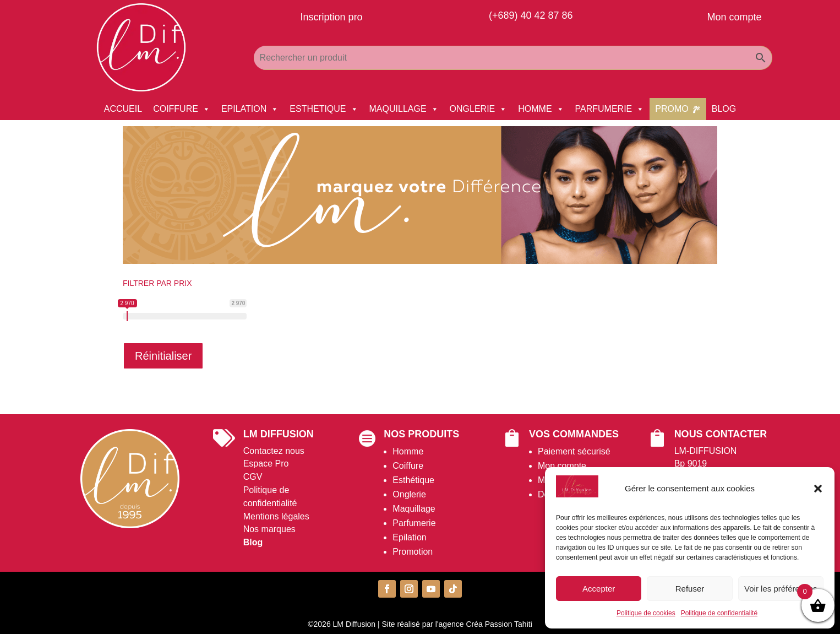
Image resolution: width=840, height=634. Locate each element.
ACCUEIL (123, 109)
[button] (818, 489)
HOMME (541, 109)
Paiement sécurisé (574, 451)
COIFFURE (182, 109)
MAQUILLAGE (404, 109)
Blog (253, 542)
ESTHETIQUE (324, 109)
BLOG (724, 109)
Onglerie (409, 494)
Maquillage (414, 509)
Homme (408, 451)
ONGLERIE (479, 109)
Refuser (690, 589)
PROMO (672, 109)
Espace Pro (266, 464)
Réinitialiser (163, 356)
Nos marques (269, 529)
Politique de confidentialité (719, 613)
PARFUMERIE (610, 109)
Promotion (413, 552)
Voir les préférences (781, 589)
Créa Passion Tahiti (499, 624)
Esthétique (413, 480)
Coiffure (408, 466)
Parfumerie (414, 523)
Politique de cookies (646, 613)
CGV (253, 477)
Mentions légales (276, 516)
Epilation (409, 537)
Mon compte (562, 466)
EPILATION (250, 109)
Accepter (599, 589)
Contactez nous (274, 451)
